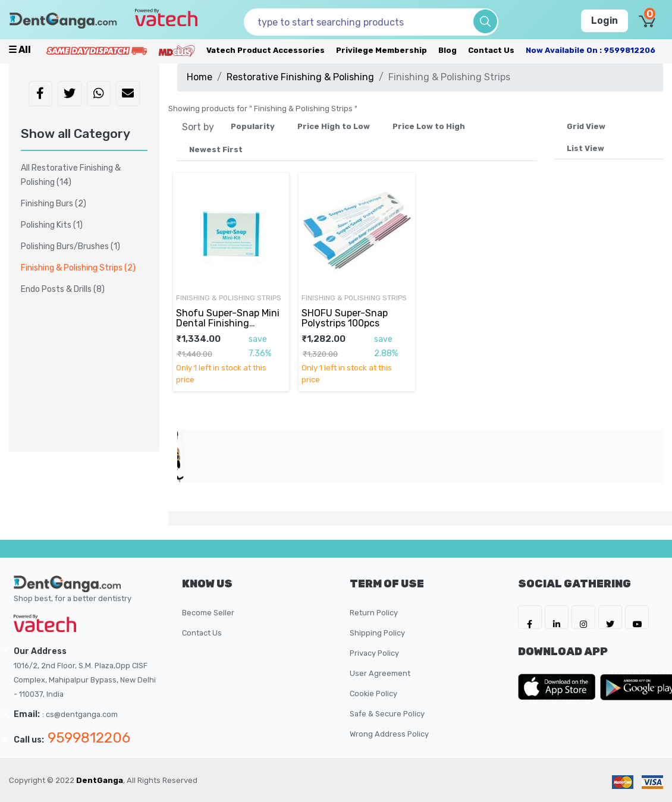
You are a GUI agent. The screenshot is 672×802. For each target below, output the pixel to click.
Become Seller (208, 613)
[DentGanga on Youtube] (637, 617)
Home (200, 77)
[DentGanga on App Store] (559, 687)
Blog (448, 50)
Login (605, 21)
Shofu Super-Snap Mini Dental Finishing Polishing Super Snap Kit (230, 323)
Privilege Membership (381, 50)
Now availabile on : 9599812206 (591, 50)
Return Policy (374, 613)
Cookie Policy (373, 694)
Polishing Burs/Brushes (70, 246)
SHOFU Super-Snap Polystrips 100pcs (345, 318)
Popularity (253, 126)
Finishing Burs (54, 204)
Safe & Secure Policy (387, 714)
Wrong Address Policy (389, 734)
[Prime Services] (96, 50)
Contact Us (491, 50)
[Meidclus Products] (177, 50)
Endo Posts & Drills (63, 289)
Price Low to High (429, 126)
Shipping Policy (377, 633)
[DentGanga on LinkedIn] (557, 617)
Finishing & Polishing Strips (229, 298)
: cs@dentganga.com (80, 714)
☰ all (20, 50)
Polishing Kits (52, 225)
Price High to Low (334, 126)
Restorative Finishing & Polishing (300, 77)
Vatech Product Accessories (266, 50)
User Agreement (380, 673)
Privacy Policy (374, 653)
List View (585, 148)
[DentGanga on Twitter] (610, 617)
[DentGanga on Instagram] (583, 617)
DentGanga (100, 780)
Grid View (586, 126)
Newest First (216, 150)
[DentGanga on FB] (530, 617)
